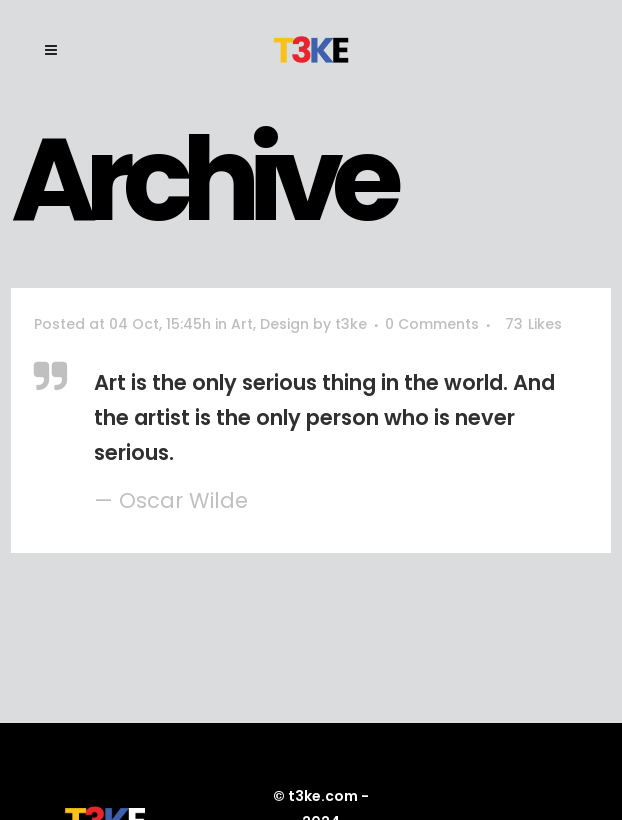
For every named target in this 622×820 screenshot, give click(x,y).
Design (284, 324)
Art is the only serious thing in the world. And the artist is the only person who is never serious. (324, 417)
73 (533, 324)
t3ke (351, 324)
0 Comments (432, 324)
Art (242, 324)
